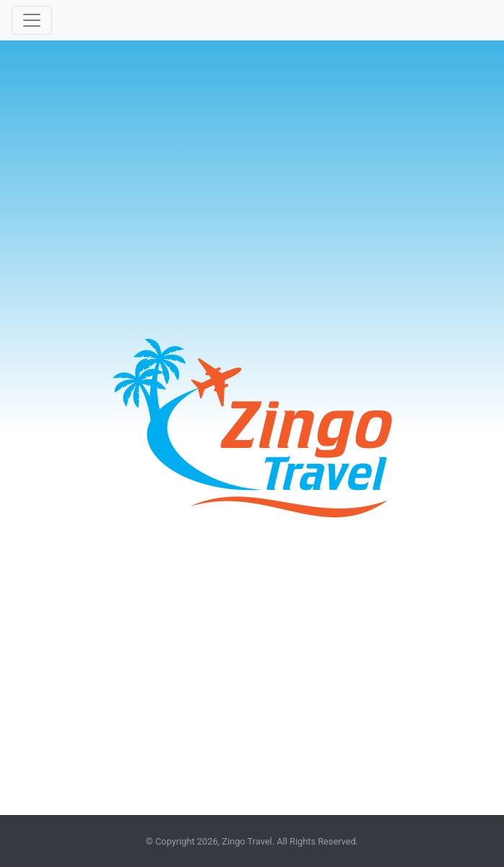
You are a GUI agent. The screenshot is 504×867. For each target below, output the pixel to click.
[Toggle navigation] (32, 20)
